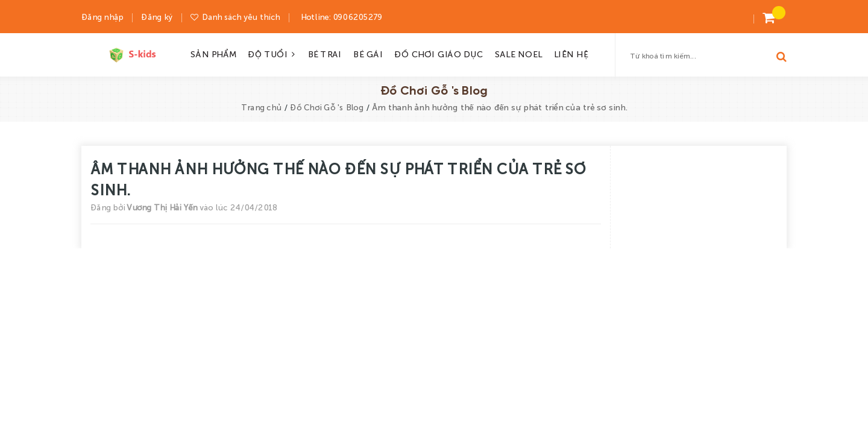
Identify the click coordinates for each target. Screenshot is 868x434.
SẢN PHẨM (213, 54)
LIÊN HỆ (571, 54)
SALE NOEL (518, 54)
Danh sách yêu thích (241, 17)
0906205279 (357, 17)
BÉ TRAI (324, 54)
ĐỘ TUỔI (272, 54)
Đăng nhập (102, 17)
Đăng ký (157, 17)
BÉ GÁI (367, 54)
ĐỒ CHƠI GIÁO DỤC (438, 54)
